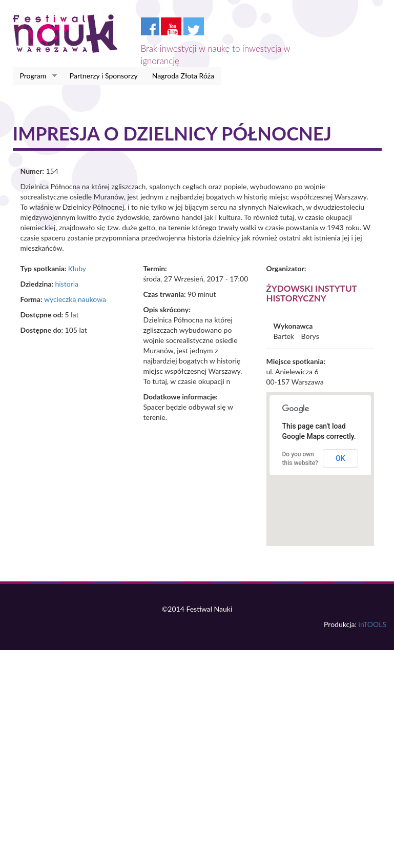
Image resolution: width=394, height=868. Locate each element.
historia (67, 284)
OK (340, 458)
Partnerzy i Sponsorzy (104, 76)
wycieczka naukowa (75, 299)
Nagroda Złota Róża (183, 76)
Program (35, 76)
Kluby (77, 268)
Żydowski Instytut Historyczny (312, 293)
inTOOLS (372, 624)
